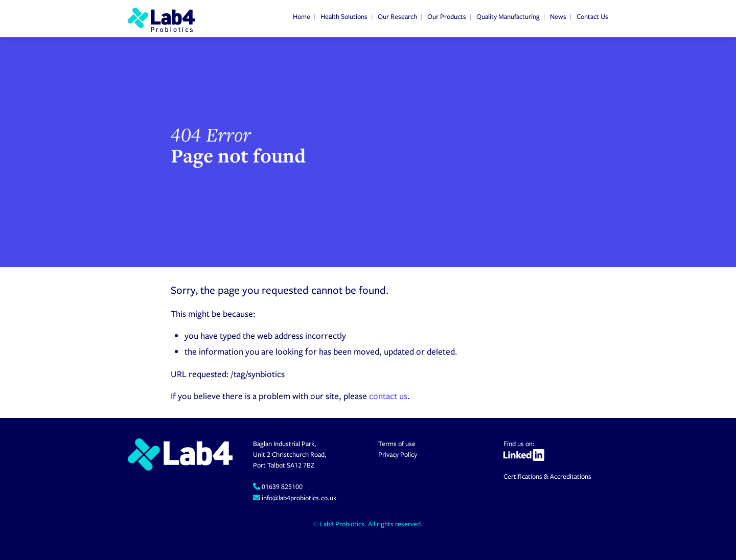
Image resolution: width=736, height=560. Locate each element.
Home (302, 16)
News (558, 16)
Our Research (397, 16)
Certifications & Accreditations (547, 476)
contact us (388, 396)
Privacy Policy (398, 454)
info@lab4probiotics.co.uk (298, 498)
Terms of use (397, 444)
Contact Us (592, 16)
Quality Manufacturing (508, 16)
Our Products (447, 16)
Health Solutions (344, 16)
